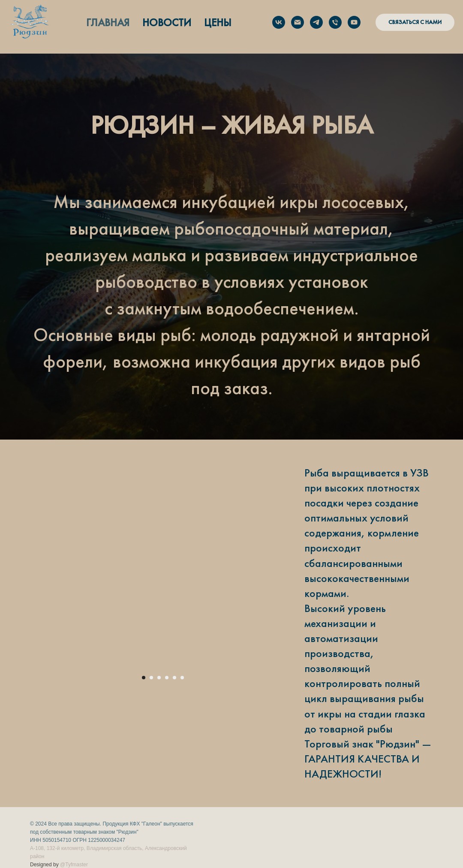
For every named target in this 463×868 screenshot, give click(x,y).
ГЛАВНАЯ (108, 23)
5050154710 (57, 840)
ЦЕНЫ (218, 23)
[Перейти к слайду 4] (167, 678)
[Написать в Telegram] (316, 22)
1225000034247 (107, 840)
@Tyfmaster (74, 865)
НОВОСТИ (167, 23)
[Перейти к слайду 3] (159, 678)
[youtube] (354, 22)
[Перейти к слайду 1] (144, 678)
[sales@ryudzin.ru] (298, 22)
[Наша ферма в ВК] (279, 22)
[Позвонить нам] (335, 22)
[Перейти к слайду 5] (174, 678)
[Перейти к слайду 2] (151, 678)
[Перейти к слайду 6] (182, 678)
